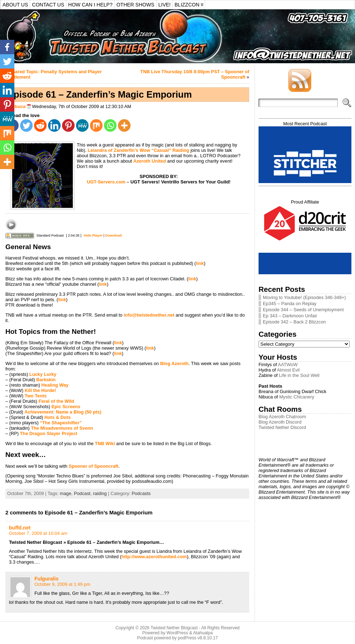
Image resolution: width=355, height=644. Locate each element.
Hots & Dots (58, 417)
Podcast (82, 493)
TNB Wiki (105, 444)
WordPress (177, 633)
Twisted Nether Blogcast (174, 628)
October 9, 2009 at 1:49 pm (62, 584)
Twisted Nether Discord (282, 427)
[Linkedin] (54, 125)
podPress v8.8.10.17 (198, 638)
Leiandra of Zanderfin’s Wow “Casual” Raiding (139, 150)
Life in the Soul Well (299, 375)
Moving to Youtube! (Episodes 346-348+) (304, 297)
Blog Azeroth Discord (280, 422)
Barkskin (46, 380)
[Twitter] (26, 125)
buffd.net (20, 528)
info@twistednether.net (149, 315)
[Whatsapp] (110, 125)
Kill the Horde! (40, 390)
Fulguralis (46, 579)
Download (114, 235)
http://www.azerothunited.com (154, 557)
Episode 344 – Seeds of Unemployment (303, 310)
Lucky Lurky (43, 374)
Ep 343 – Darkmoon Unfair (290, 316)
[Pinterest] (68, 125)
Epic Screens (66, 407)
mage (66, 493)
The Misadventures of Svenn (62, 428)
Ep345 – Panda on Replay (290, 304)
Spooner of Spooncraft (93, 466)
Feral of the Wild (56, 401)
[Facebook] (7, 47)
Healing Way (55, 385)
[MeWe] (82, 125)
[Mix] (96, 125)
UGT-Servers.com (106, 182)
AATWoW (288, 365)
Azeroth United (150, 161)
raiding (100, 493)
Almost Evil (288, 370)
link (200, 263)
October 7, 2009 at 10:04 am (38, 533)
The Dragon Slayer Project (49, 433)
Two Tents (36, 396)
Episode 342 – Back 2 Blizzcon (294, 322)
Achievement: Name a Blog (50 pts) (63, 412)
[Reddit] (40, 125)
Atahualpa (203, 633)
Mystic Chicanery (297, 397)
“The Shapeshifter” (61, 423)
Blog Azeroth (174, 363)
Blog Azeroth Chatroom (282, 417)
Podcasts (141, 493)
